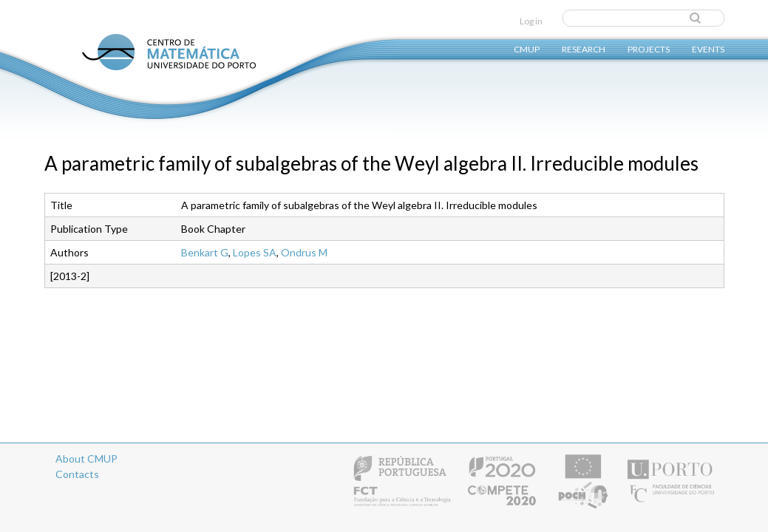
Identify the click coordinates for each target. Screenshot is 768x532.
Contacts (77, 474)
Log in (531, 21)
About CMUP (86, 458)
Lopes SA (255, 252)
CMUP (527, 48)
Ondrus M (304, 252)
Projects (649, 48)
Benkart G (205, 252)
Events (708, 48)
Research (584, 48)
